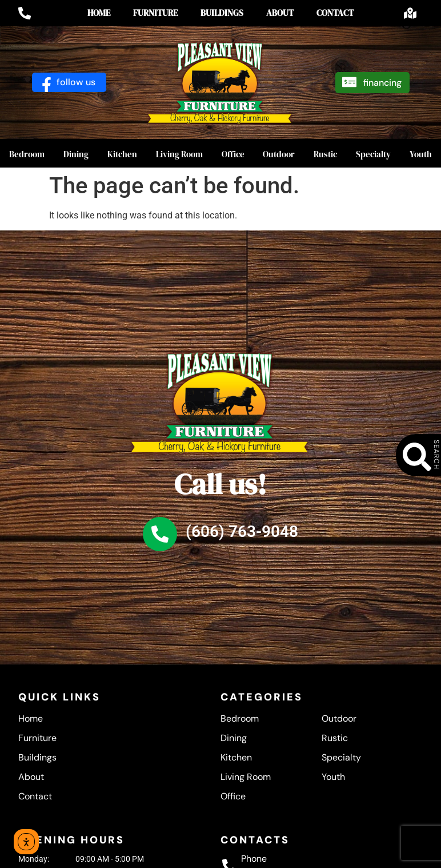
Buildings (222, 13)
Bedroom (27, 154)
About (280, 13)
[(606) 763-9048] (160, 534)
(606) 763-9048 (242, 531)
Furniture (155, 13)
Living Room (179, 154)
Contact (335, 13)
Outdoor (279, 154)
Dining (76, 154)
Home (99, 13)
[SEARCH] (424, 457)
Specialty (373, 154)
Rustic (325, 154)
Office (233, 154)
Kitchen (122, 154)
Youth (333, 777)
